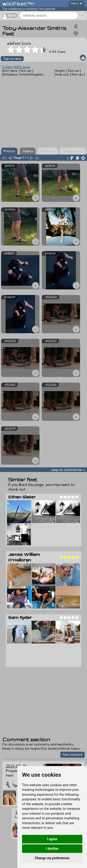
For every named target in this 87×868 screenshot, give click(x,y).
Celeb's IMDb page (16, 67)
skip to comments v (68, 470)
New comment (72, 755)
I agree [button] (52, 839)
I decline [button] (52, 849)
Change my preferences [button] (52, 858)
